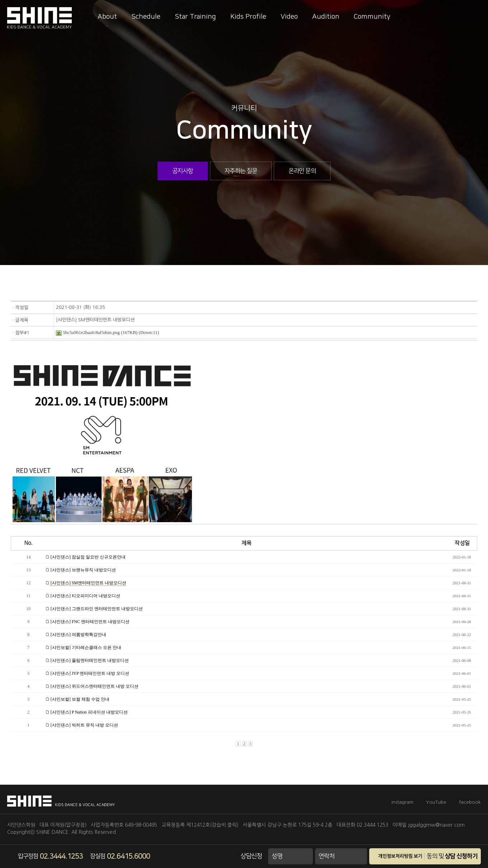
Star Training (195, 17)
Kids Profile (248, 17)
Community (372, 17)
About (107, 17)
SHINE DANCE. (53, 832)
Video (289, 17)
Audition (326, 17)
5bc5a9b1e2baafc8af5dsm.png (88, 332)
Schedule (146, 17)
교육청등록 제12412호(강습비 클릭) (200, 825)
